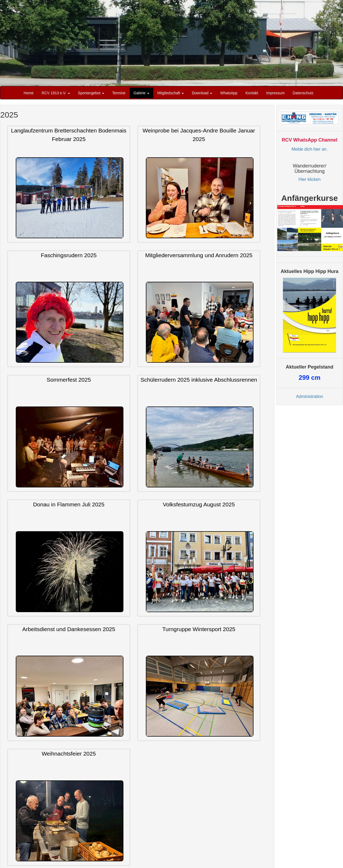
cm (309, 378)
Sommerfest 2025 (69, 380)
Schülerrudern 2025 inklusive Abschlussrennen (199, 380)
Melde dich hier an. (309, 149)
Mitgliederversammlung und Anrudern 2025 (199, 255)
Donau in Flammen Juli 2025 (69, 504)
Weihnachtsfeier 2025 (69, 754)
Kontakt (252, 93)
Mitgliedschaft (171, 93)
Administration (309, 396)
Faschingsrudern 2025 (69, 255)
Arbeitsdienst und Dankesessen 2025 (69, 629)
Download (202, 93)
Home (29, 93)
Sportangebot (91, 93)
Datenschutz (303, 93)
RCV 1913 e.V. (56, 93)
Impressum (275, 93)
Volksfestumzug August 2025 (199, 504)
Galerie (141, 93)
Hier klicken (309, 179)
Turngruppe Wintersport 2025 (199, 629)
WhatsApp (229, 93)
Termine (119, 93)
